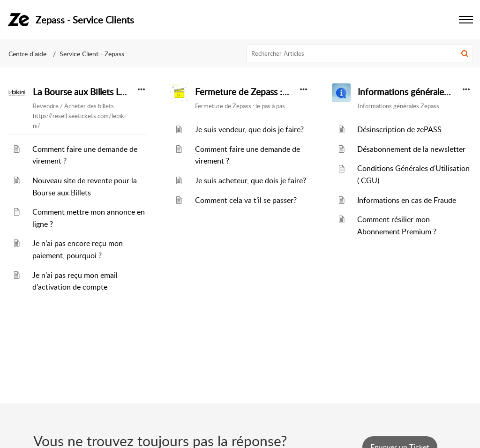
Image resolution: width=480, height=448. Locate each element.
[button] (465, 53)
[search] (360, 53)
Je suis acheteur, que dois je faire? (251, 180)
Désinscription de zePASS (399, 129)
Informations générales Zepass (417, 92)
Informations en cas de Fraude (407, 200)
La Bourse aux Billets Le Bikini (91, 92)
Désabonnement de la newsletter (411, 149)
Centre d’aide (27, 54)
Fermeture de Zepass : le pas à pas (262, 92)
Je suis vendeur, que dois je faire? (249, 129)
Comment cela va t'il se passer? (246, 200)
